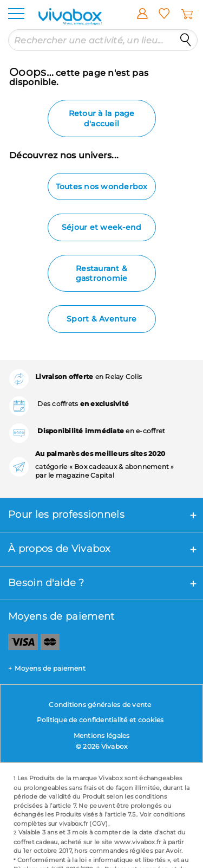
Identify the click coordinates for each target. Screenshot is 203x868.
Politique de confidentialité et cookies (100, 720)
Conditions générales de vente (100, 705)
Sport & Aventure (101, 319)
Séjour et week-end (102, 227)
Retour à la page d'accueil (102, 118)
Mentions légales (102, 735)
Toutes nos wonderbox (102, 187)
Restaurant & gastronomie (102, 273)
